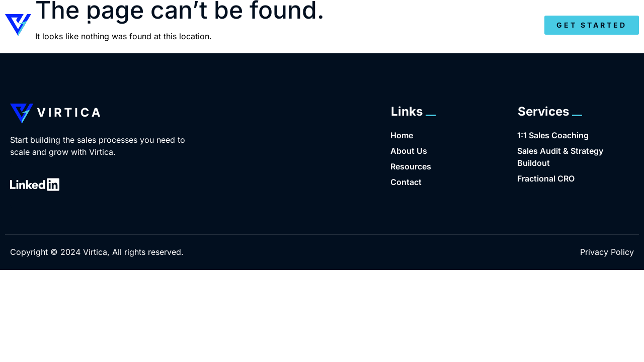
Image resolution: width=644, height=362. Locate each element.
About (346, 25)
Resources (487, 25)
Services (410, 25)
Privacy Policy (607, 252)
